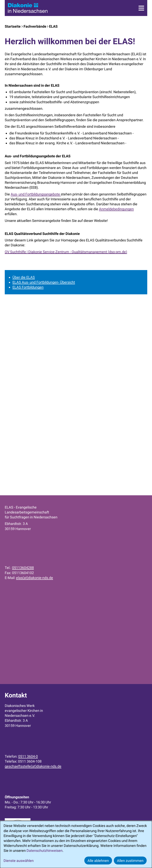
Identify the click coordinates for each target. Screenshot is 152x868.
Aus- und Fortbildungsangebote (36, 194)
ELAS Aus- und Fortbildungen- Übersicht (44, 282)
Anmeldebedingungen (116, 209)
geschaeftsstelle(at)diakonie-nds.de (33, 766)
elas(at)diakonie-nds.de (35, 578)
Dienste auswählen (19, 861)
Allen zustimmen (130, 861)
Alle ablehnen (98, 861)
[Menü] (141, 8)
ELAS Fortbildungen (28, 287)
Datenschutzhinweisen (45, 851)
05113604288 (23, 568)
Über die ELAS (24, 277)
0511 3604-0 (28, 756)
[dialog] (76, 844)
